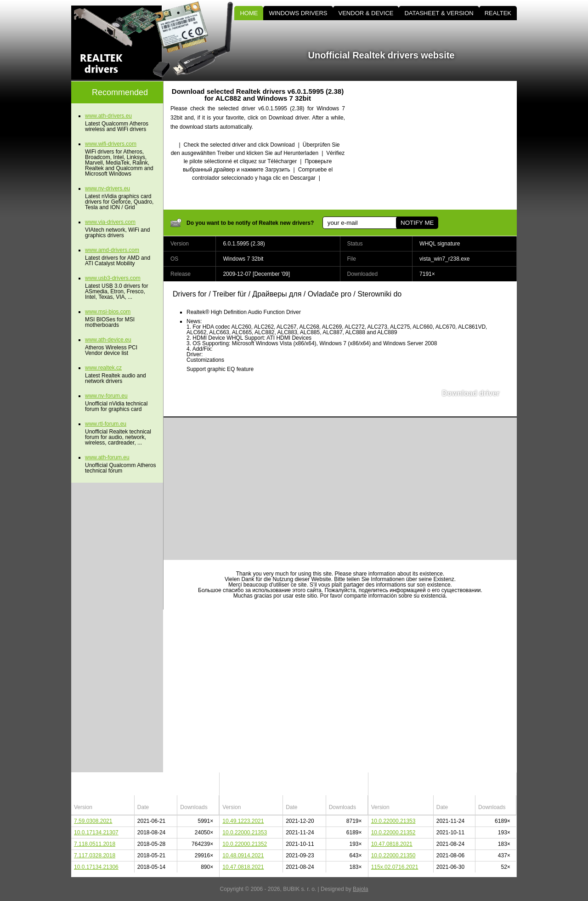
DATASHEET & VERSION (439, 13)
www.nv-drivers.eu (107, 188)
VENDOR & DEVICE (366, 13)
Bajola (360, 889)
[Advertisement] (439, 145)
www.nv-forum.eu (106, 396)
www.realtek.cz (103, 368)
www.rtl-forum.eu (106, 424)
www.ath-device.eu (108, 340)
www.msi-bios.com (108, 312)
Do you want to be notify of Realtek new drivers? (250, 223)
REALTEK (498, 13)
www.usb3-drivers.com (113, 278)
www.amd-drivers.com (112, 250)
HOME (249, 13)
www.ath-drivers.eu (108, 116)
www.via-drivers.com (110, 222)
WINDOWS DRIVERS (298, 13)
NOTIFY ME (417, 223)
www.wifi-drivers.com (111, 144)
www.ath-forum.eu (107, 457)
